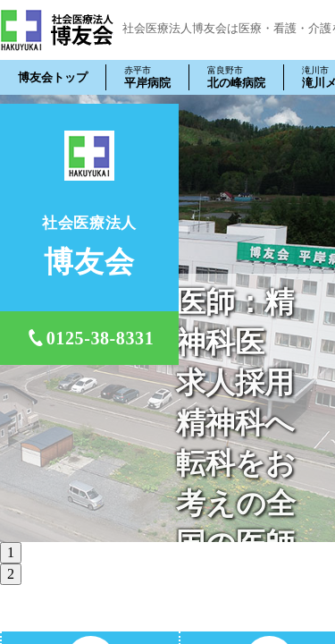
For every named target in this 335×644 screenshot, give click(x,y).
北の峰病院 (236, 77)
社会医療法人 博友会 (57, 30)
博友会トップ (53, 77)
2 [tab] (11, 574)
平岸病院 (147, 77)
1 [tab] (11, 552)
